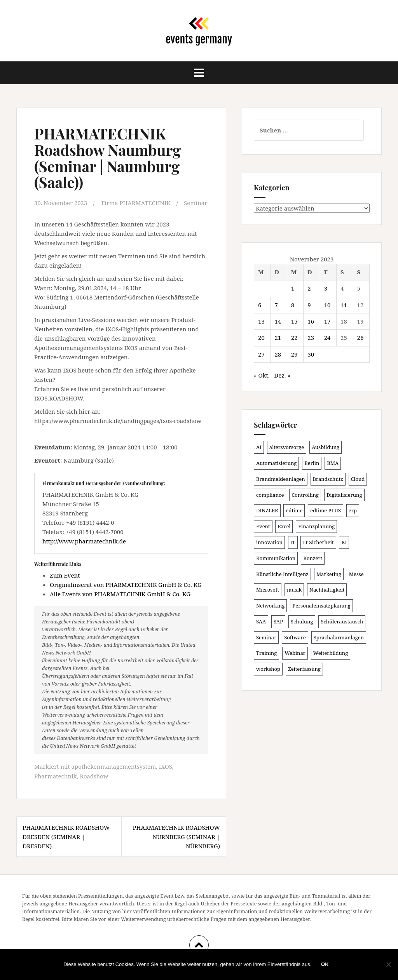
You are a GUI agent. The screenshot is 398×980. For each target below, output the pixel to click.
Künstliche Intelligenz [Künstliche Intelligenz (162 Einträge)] (282, 574)
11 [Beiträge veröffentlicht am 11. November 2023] (344, 305)
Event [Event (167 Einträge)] (263, 526)
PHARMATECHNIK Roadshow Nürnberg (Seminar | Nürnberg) (176, 836)
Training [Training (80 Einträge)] (266, 653)
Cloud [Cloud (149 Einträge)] (358, 479)
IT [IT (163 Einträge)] (293, 542)
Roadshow (94, 776)
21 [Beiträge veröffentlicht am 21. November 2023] (278, 338)
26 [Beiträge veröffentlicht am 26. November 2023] (360, 338)
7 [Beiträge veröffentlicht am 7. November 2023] (276, 305)
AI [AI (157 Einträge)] (259, 447)
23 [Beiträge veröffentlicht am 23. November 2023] (311, 338)
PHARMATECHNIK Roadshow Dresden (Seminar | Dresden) (66, 836)
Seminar (196, 203)
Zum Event (65, 575)
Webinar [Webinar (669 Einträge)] (295, 653)
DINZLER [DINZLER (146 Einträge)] (267, 510)
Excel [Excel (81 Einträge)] (284, 526)
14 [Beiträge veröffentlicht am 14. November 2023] (278, 321)
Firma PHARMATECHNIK (136, 203)
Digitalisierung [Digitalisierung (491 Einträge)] (344, 495)
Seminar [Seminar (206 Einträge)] (266, 637)
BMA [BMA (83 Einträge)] (333, 463)
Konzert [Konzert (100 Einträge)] (313, 558)
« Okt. (262, 375)
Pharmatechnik (56, 776)
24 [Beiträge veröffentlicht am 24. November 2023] (327, 338)
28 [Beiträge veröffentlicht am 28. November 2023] (278, 354)
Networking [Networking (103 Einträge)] (270, 606)
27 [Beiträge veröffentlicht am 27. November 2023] (261, 354)
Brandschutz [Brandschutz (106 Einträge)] (328, 479)
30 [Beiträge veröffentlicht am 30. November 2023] (311, 354)
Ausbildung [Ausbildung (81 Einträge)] (326, 447)
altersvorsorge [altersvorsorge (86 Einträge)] (287, 447)
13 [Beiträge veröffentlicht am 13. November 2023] (261, 321)
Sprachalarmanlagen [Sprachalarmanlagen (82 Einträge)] (339, 637)
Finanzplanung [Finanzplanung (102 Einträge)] (316, 526)
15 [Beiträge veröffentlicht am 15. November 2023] (294, 321)
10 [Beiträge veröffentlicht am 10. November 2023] (327, 305)
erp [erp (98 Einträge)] (353, 510)
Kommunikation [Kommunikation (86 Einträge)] (276, 558)
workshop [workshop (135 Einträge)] (268, 669)
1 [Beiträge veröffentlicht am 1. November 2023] (293, 288)
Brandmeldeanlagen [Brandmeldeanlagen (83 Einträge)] (281, 479)
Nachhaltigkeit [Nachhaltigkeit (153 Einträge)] (327, 590)
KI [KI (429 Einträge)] (344, 542)
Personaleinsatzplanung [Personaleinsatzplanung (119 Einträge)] (321, 606)
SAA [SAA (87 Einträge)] (261, 621)
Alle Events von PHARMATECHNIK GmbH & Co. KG (120, 594)
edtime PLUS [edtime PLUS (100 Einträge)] (326, 510)
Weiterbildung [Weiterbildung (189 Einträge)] (331, 653)
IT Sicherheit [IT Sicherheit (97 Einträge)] (318, 542)
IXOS (166, 766)
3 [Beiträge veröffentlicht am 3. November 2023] (326, 288)
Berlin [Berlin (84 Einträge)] (312, 463)
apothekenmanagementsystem (114, 766)
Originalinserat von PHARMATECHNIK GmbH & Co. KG (126, 585)
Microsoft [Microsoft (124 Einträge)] (268, 590)
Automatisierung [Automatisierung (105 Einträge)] (276, 463)
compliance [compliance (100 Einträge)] (270, 495)
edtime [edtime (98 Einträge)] (294, 510)
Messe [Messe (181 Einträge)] (356, 574)
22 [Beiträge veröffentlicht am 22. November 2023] (294, 338)
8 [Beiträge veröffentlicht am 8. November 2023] (293, 305)
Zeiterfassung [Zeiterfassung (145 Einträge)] (304, 669)
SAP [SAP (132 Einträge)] (278, 621)
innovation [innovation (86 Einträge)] (269, 542)
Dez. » (282, 375)
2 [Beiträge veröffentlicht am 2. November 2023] (309, 288)
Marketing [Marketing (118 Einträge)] (329, 574)
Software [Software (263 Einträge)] (295, 637)
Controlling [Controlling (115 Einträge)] (305, 495)
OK (325, 964)
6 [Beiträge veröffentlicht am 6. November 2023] (260, 305)
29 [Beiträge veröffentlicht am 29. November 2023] (294, 354)
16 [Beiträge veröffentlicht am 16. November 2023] (311, 321)
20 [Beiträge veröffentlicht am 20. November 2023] (261, 338)
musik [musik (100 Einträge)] (294, 590)
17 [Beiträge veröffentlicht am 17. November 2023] (327, 321)
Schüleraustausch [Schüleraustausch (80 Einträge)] (342, 621)
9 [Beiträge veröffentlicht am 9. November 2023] (309, 305)
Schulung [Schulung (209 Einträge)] (302, 621)
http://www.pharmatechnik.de (84, 541)
